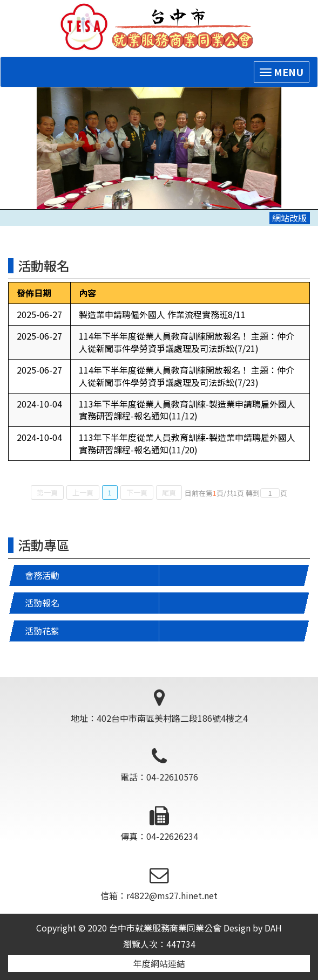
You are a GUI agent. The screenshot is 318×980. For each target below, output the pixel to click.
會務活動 (42, 575)
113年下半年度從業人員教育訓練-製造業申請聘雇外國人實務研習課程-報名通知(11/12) (187, 410)
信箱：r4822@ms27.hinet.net (159, 884)
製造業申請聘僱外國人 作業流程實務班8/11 (162, 314)
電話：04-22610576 (159, 766)
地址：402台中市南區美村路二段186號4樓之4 (159, 706)
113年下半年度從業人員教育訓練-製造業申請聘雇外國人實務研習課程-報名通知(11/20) (187, 443)
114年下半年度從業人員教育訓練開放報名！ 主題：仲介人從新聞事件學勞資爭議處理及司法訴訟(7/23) (187, 376)
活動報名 (42, 603)
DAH (273, 928)
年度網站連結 (159, 963)
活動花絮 (42, 631)
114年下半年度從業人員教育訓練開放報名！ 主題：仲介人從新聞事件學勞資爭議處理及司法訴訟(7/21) (187, 342)
